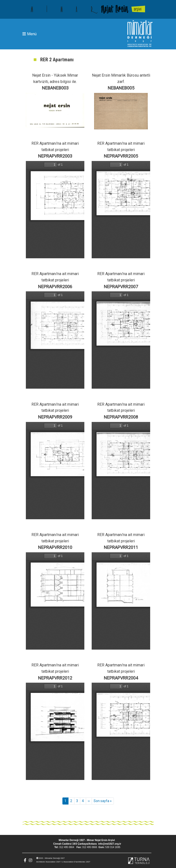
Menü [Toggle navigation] (29, 34)
